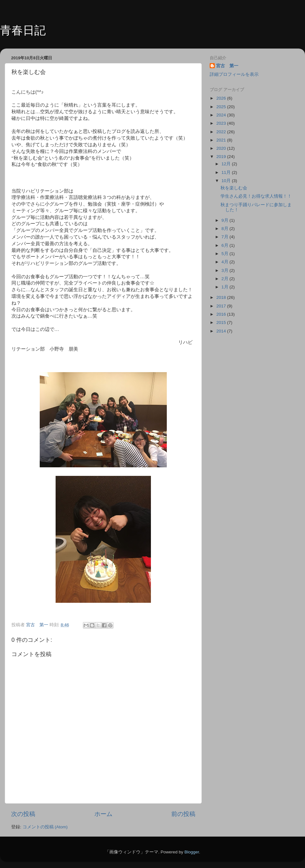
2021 (222, 140)
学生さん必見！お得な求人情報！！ (256, 196)
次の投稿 (23, 814)
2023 (222, 123)
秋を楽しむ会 (234, 188)
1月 (225, 287)
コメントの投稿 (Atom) (45, 827)
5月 (225, 254)
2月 (225, 279)
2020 (222, 148)
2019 (222, 157)
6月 (225, 245)
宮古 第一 (227, 66)
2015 (222, 322)
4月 (225, 262)
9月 (225, 220)
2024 (222, 115)
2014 (222, 331)
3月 (225, 270)
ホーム (103, 814)
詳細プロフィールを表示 (234, 74)
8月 (225, 229)
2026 (222, 98)
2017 (222, 306)
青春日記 (23, 30)
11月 (227, 172)
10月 (227, 181)
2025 (222, 107)
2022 (222, 132)
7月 (225, 237)
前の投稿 (183, 814)
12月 (227, 164)
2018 (222, 297)
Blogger (192, 852)
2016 (222, 314)
